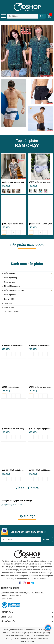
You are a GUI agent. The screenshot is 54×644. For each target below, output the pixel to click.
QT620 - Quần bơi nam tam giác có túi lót (18, 429)
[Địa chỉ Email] (27, 540)
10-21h (9, 599)
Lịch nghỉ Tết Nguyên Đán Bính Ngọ (16, 501)
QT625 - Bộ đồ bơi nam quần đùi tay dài (17, 346)
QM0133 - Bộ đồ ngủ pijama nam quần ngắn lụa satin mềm (24, 470)
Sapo (32, 641)
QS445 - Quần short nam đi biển (14, 224)
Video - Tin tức (27, 488)
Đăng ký (47, 539)
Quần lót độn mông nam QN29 (40, 224)
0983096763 (17, 596)
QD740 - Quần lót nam (10, 387)
